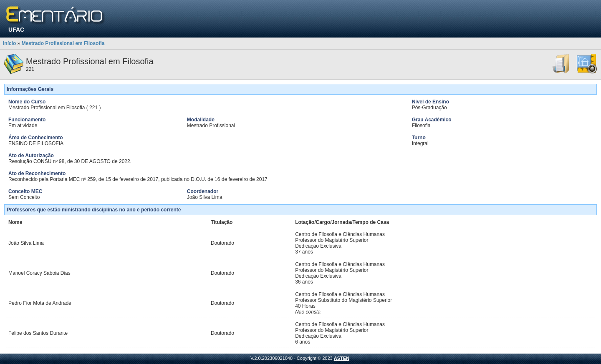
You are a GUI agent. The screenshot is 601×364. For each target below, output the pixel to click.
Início (9, 43)
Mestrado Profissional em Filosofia (63, 43)
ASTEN (342, 358)
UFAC (16, 30)
